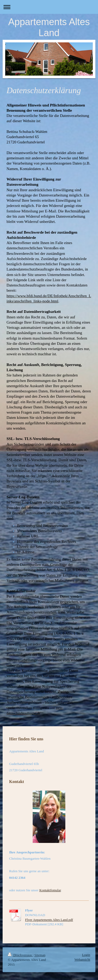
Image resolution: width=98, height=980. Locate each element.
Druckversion (20, 955)
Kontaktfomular (50, 890)
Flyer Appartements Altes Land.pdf (49, 920)
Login (86, 955)
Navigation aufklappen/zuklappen (49, 7)
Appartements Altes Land (49, 27)
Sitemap (40, 955)
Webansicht (82, 959)
